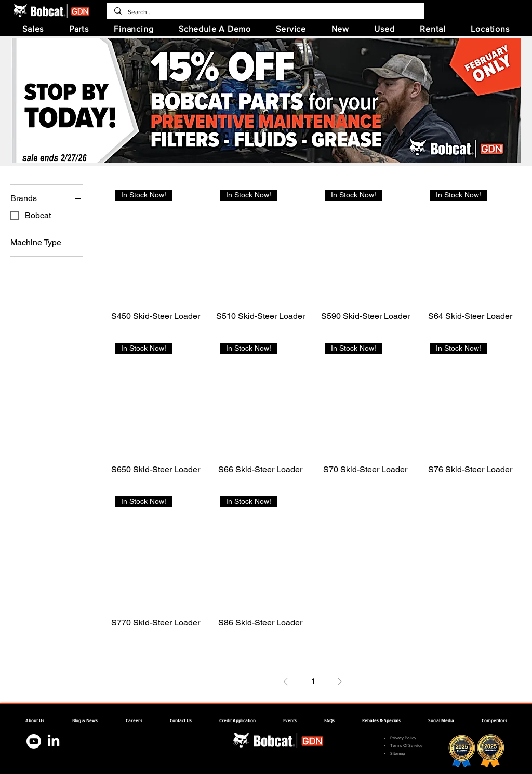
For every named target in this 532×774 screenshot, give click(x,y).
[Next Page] (340, 682)
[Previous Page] (286, 682)
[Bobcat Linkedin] (54, 741)
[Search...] (265, 12)
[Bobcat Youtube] (34, 741)
